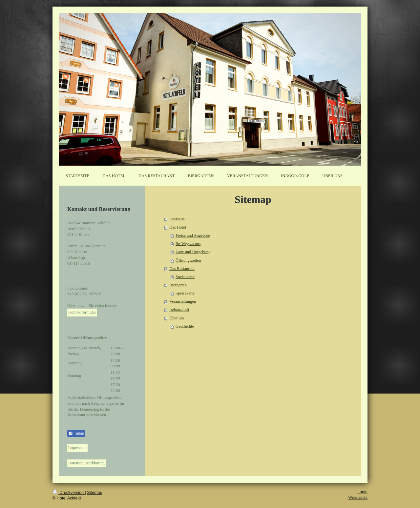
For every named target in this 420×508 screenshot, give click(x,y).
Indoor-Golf (179, 310)
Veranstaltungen (183, 301)
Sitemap (94, 493)
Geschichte (185, 326)
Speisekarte (185, 277)
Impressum (77, 448)
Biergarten (178, 285)
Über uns (177, 318)
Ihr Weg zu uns (188, 244)
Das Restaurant (182, 269)
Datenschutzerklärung (86, 463)
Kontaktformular (82, 312)
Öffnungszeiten (188, 260)
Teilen (76, 434)
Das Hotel (178, 227)
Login (362, 492)
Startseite (177, 219)
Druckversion (69, 493)
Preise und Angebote (193, 235)
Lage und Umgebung (193, 252)
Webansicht (358, 498)
